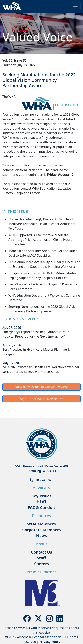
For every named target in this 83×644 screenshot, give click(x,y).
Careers (41, 564)
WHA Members (41, 524)
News (42, 536)
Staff (41, 558)
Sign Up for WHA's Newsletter (42, 399)
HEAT (41, 502)
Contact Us (41, 552)
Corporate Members (41, 530)
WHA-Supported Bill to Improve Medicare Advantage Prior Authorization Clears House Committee (40, 240)
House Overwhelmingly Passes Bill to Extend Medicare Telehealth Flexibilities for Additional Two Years (42, 224)
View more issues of (41, 387)
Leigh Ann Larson (28, 193)
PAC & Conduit (41, 507)
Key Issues (41, 496)
